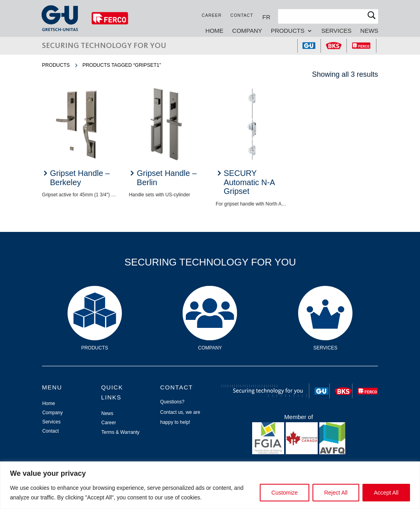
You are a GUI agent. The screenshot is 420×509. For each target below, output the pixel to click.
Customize (285, 493)
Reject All (336, 493)
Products (287, 31)
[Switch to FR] (266, 17)
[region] (210, 485)
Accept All (386, 493)
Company (247, 31)
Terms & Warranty (121, 432)
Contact (242, 15)
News (369, 31)
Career (211, 15)
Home (214, 31)
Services (336, 31)
